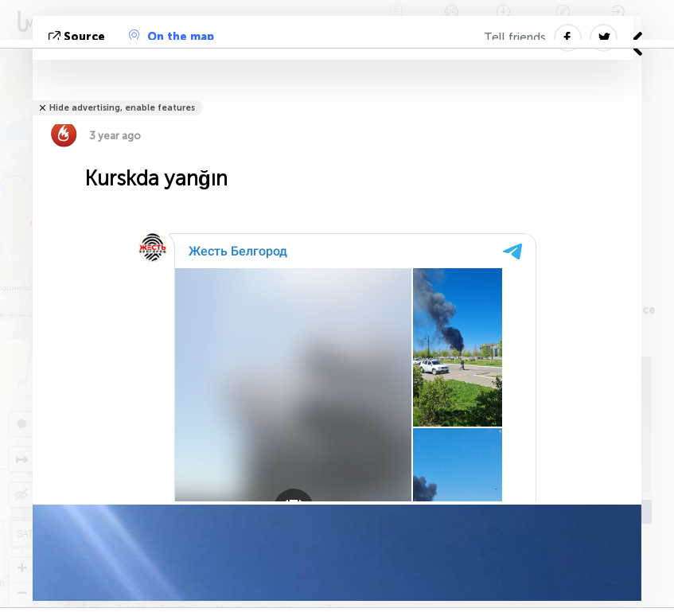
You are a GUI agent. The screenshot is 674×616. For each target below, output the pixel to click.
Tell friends (515, 37)
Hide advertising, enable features (122, 108)
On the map (171, 37)
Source (78, 37)
